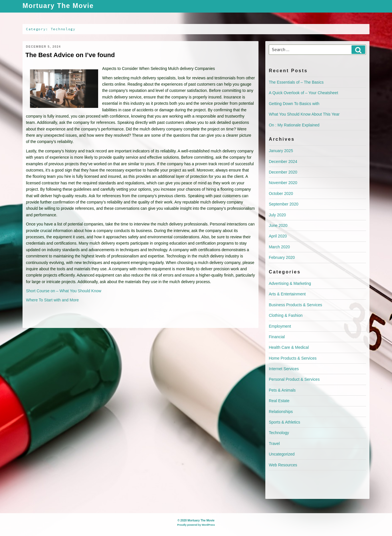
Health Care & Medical (289, 347)
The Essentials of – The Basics (296, 82)
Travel (274, 444)
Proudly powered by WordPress (196, 525)
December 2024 (283, 162)
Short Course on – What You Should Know (64, 291)
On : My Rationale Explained (294, 125)
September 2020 (284, 204)
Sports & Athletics (284, 422)
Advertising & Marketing (290, 283)
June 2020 (278, 225)
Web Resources (283, 465)
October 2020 (281, 194)
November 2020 (283, 183)
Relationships (281, 412)
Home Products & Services (293, 358)
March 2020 (279, 247)
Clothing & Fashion (286, 315)
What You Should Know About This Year (304, 114)
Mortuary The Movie (58, 6)
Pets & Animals (282, 390)
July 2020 (277, 215)
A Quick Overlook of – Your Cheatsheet (303, 93)
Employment (280, 326)
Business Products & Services (295, 305)
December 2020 (283, 172)
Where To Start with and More (52, 300)
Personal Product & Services (294, 379)
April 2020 (278, 236)
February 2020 (282, 257)
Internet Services (284, 369)
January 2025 (281, 151)
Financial (277, 337)
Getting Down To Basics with (294, 104)
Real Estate (279, 401)
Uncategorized (282, 454)
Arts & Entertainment (287, 294)
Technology (279, 433)
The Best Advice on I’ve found (70, 55)
